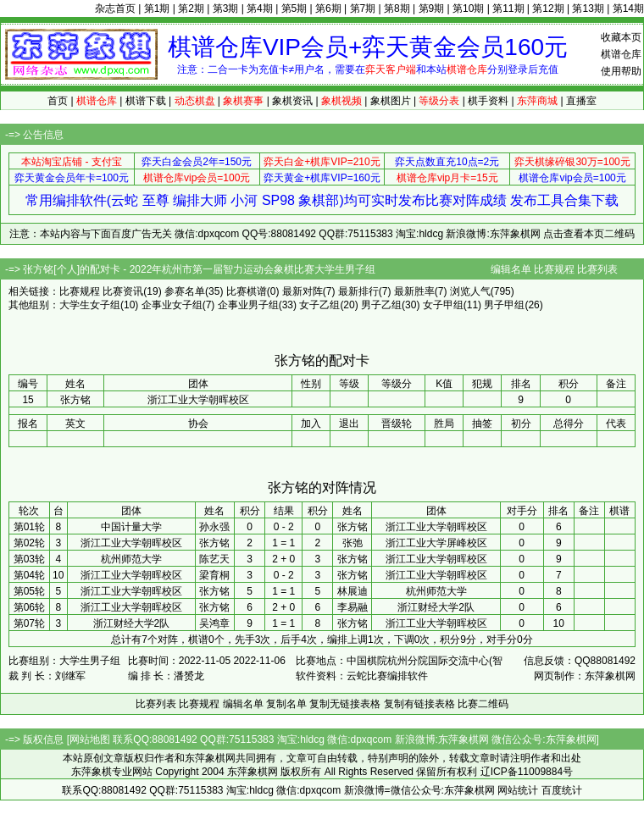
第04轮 (29, 575)
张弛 (353, 543)
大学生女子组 (90, 305)
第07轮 (29, 623)
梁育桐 (214, 575)
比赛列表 (597, 269)
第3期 (226, 8)
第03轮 (29, 559)
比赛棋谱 (247, 291)
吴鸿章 (214, 623)
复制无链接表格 (345, 704)
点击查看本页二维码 (589, 234)
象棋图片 (391, 101)
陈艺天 (214, 559)
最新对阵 (303, 291)
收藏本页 (621, 37)
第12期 (548, 8)
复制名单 (286, 704)
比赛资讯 (123, 291)
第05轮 (29, 591)
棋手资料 (488, 101)
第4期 (260, 8)
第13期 (588, 8)
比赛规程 (554, 269)
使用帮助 (621, 71)
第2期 (191, 8)
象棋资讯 (292, 101)
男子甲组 (504, 305)
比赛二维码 (483, 704)
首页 (58, 101)
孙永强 (214, 527)
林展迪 (353, 591)
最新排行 (358, 291)
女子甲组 (443, 305)
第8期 (397, 8)
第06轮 (29, 607)
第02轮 (29, 543)
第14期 (628, 8)
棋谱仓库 (621, 54)
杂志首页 (115, 8)
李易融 (353, 607)
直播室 (581, 101)
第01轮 (29, 527)
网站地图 (90, 739)
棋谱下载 (146, 101)
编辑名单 (511, 269)
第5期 (294, 8)
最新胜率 (414, 291)
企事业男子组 (248, 305)
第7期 (363, 8)
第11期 (508, 8)
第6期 (328, 8)
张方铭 (353, 527)
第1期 (157, 8)
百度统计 (562, 790)
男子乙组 (381, 305)
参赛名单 (185, 291)
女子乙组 (319, 305)
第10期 (468, 8)
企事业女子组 (172, 305)
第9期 (432, 8)
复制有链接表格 (419, 704)
